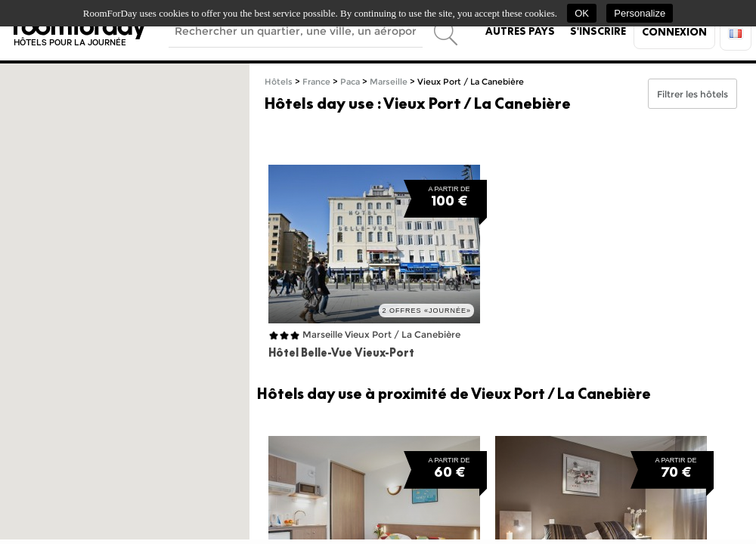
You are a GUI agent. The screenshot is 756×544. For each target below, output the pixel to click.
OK (582, 13)
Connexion (674, 32)
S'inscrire (598, 31)
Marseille (389, 82)
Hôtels (279, 82)
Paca (350, 82)
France (316, 82)
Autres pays (520, 31)
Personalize (640, 13)
